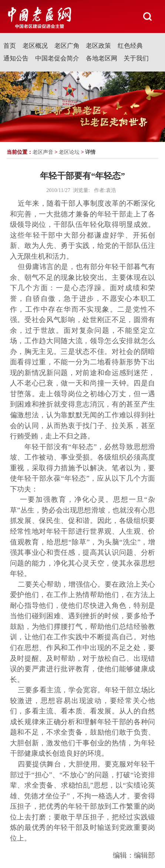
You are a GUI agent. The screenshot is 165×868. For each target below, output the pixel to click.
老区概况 (35, 46)
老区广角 (67, 46)
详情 (90, 152)
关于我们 (136, 58)
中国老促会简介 (57, 58)
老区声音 (43, 152)
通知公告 (16, 58)
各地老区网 (102, 58)
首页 (10, 46)
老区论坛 (69, 152)
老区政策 (98, 46)
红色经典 (130, 46)
